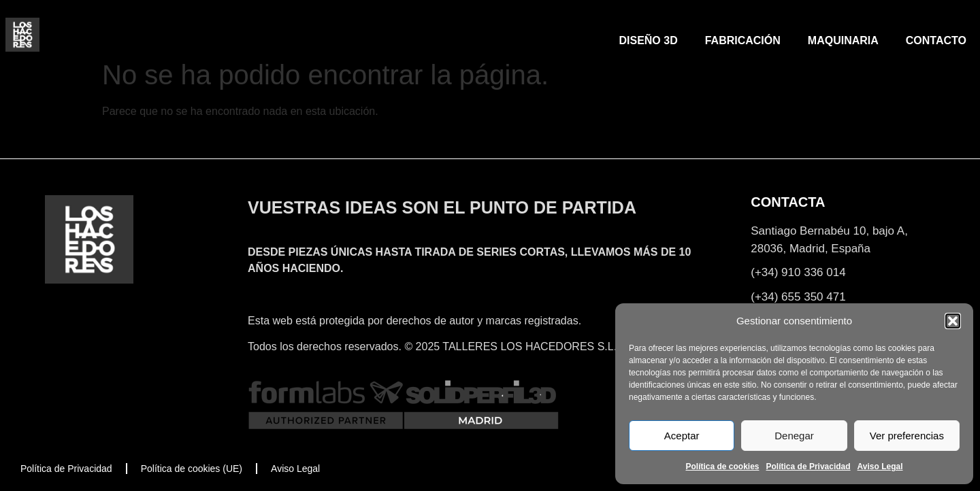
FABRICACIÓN (743, 40)
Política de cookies (722, 467)
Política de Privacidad (808, 467)
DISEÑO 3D (648, 40)
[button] (953, 321)
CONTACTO (936, 40)
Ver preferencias (907, 436)
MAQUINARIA (843, 40)
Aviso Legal (880, 467)
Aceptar (682, 436)
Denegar (794, 436)
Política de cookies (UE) (192, 469)
